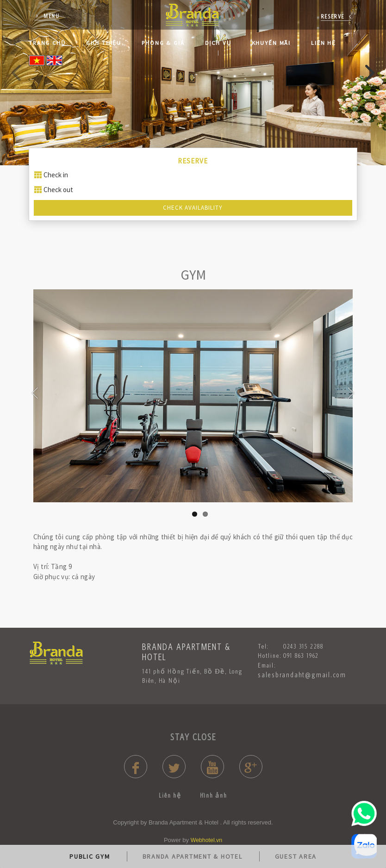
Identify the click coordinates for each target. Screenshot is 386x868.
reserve (333, 16)
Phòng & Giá (163, 43)
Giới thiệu (104, 43)
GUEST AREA (296, 856)
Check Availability (193, 208)
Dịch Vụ (218, 43)
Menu (51, 16)
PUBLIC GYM (90, 856)
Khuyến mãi (271, 43)
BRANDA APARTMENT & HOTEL (193, 856)
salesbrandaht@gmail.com (302, 675)
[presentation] (17, 73)
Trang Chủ (47, 43)
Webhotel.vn (206, 840)
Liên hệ (324, 43)
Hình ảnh (214, 795)
